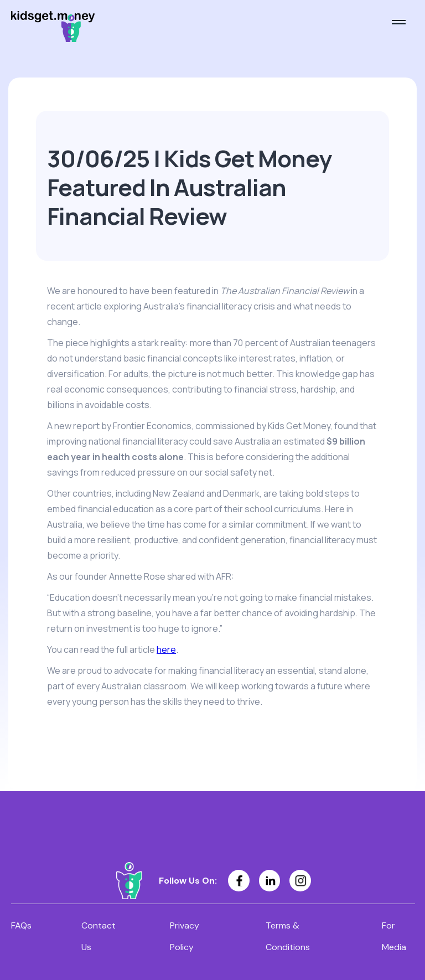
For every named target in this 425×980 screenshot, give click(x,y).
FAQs (21, 925)
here (166, 649)
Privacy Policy (185, 936)
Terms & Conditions (288, 936)
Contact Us (99, 936)
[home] (53, 27)
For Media (394, 936)
